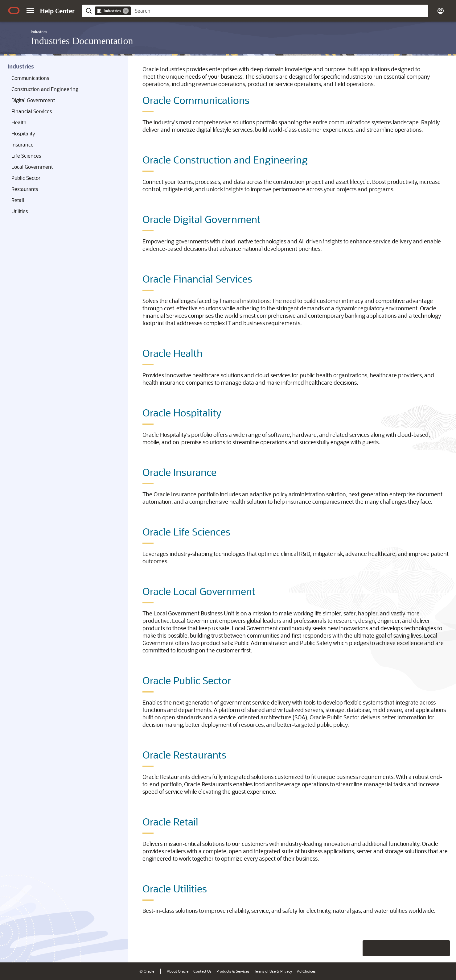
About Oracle (178, 971)
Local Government (32, 167)
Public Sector (26, 178)
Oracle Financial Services (197, 279)
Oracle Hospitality (182, 412)
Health (19, 122)
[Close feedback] (356, 948)
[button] (30, 10)
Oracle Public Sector (187, 680)
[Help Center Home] (57, 11)
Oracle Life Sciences (186, 531)
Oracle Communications (196, 100)
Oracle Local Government (199, 591)
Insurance (23, 145)
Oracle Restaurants (184, 755)
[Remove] (126, 11)
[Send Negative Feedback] (426, 948)
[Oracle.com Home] (14, 10)
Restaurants (25, 189)
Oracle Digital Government (201, 219)
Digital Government (33, 100)
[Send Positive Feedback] (442, 948)
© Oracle (147, 971)
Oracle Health (173, 353)
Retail (18, 200)
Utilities (20, 211)
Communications (30, 78)
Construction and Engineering (45, 89)
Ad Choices (306, 971)
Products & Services (233, 971)
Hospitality (23, 133)
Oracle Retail (170, 821)
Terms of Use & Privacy (273, 971)
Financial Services (32, 111)
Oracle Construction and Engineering (225, 159)
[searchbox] (280, 11)
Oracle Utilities (175, 888)
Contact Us (202, 971)
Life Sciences (26, 156)
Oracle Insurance (179, 472)
